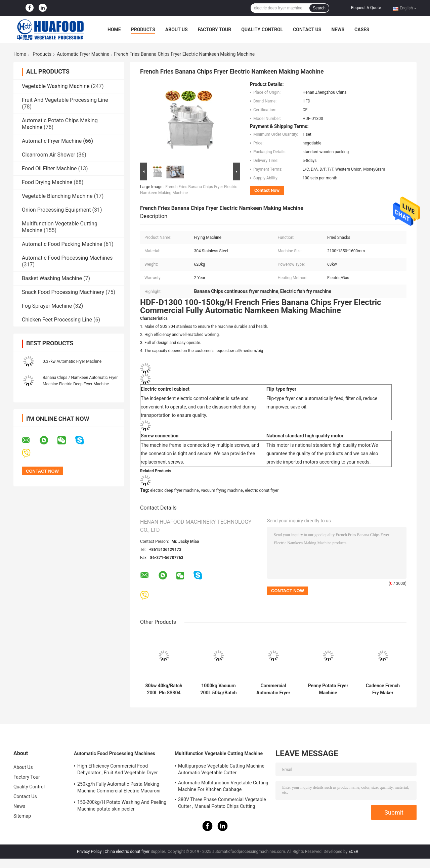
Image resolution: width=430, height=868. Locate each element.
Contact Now (267, 190)
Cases (362, 30)
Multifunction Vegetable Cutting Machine (219, 753)
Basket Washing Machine (52, 278)
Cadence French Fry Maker (383, 689)
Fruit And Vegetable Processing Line (65, 100)
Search (319, 8)
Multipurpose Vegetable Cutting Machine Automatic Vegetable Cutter (221, 769)
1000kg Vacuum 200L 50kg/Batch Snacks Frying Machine (218, 689)
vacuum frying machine (222, 490)
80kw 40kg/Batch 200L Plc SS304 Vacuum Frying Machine (164, 689)
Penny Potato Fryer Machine (328, 689)
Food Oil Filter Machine (49, 168)
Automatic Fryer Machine (83, 54)
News (338, 30)
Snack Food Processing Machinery (63, 292)
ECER (353, 852)
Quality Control (262, 30)
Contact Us (307, 30)
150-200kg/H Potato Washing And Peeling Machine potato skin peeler (122, 806)
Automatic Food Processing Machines (67, 258)
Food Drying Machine (47, 182)
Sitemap (22, 816)
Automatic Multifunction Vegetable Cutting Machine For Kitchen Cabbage (223, 786)
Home (114, 30)
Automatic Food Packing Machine (62, 244)
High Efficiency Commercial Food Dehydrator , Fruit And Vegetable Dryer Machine (118, 770)
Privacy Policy (89, 852)
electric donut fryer (262, 490)
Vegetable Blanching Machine (57, 196)
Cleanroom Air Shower (49, 155)
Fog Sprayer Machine (47, 306)
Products (143, 30)
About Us (177, 30)
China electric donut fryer (127, 852)
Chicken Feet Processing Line (57, 320)
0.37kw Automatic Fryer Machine (72, 361)
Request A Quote (366, 8)
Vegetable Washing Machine (56, 86)
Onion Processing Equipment (56, 210)
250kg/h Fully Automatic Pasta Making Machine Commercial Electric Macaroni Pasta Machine (119, 788)
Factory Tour (215, 30)
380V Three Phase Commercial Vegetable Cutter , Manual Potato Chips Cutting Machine (222, 804)
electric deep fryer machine (175, 490)
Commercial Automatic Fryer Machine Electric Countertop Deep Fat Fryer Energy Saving (273, 689)
